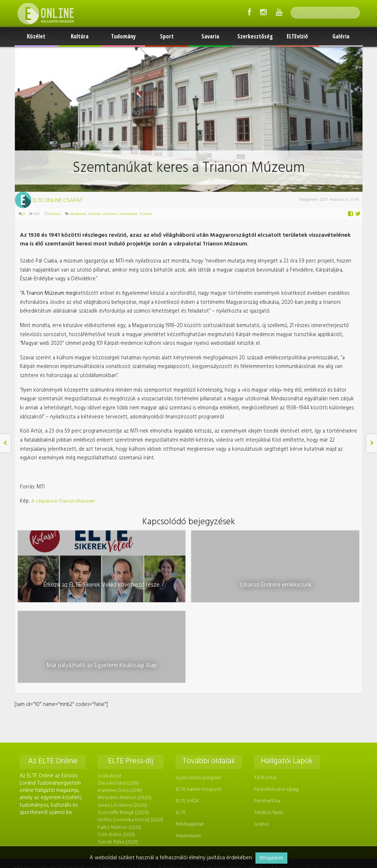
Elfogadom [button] (271, 858)
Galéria (341, 36)
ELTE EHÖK (187, 711)
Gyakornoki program (198, 689)
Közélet (36, 36)
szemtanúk (128, 214)
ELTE (180, 722)
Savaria (210, 36)
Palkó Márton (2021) (119, 737)
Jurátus (260, 733)
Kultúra (80, 36)
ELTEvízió (297, 36)
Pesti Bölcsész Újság (275, 700)
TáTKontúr (264, 689)
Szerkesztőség (255, 36)
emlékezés (78, 214)
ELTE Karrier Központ (198, 700)
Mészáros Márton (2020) (124, 708)
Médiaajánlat (189, 733)
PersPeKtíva (266, 711)
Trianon (145, 214)
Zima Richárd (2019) (118, 694)
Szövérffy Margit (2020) (123, 722)
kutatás (94, 214)
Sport (167, 36)
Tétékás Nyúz (267, 722)
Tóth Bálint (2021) (116, 743)
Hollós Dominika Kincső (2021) (130, 729)
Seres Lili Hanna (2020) (122, 715)
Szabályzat (109, 687)
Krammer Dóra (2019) (120, 701)
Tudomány (123, 36)
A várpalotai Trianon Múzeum (63, 493)
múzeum (110, 214)
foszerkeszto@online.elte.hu (296, 777)
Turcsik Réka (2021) (117, 751)
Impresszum (188, 745)
